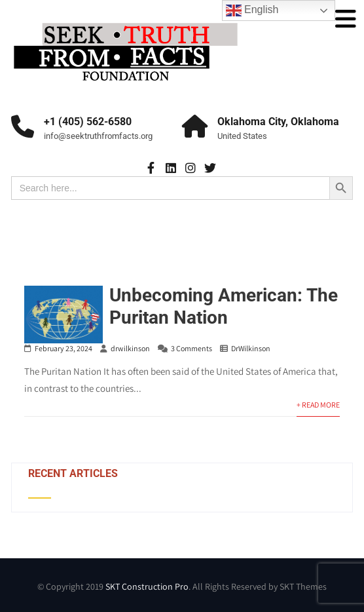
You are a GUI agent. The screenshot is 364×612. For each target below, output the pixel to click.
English (252, 10)
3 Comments (191, 348)
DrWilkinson (251, 348)
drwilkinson (130, 348)
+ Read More (318, 405)
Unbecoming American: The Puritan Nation (224, 306)
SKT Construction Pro (147, 586)
